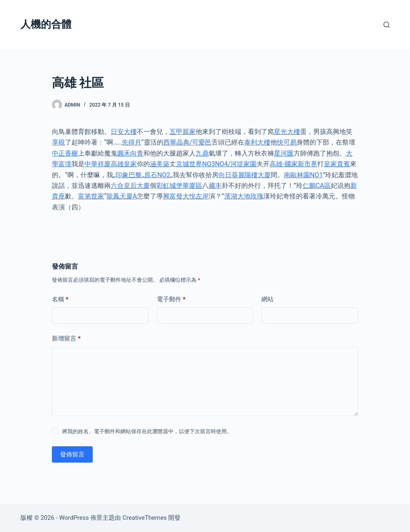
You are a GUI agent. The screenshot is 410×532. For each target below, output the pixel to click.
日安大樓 (124, 132)
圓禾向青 (130, 153)
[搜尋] (387, 25)
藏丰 (215, 186)
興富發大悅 (179, 196)
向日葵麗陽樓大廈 (245, 175)
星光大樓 (287, 132)
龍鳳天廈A (122, 196)
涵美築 (160, 164)
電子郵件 (171, 299)
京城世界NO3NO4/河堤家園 (216, 164)
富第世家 (91, 196)
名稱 (60, 299)
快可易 (287, 142)
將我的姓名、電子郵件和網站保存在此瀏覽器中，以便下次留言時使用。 (147, 431)
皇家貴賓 (337, 164)
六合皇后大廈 (130, 186)
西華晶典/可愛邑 (188, 142)
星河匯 (284, 153)
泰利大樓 (257, 142)
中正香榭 (65, 153)
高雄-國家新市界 (293, 164)
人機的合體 (46, 24)
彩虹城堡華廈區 (179, 186)
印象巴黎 (129, 175)
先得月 (131, 142)
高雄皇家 (124, 164)
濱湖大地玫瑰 (244, 196)
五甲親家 (183, 132)
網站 (267, 299)
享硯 (58, 142)
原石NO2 (157, 175)
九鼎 (202, 153)
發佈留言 (72, 454)
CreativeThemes (145, 518)
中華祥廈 (98, 164)
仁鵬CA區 (317, 186)
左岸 (202, 196)
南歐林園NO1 (303, 175)
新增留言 (66, 339)
